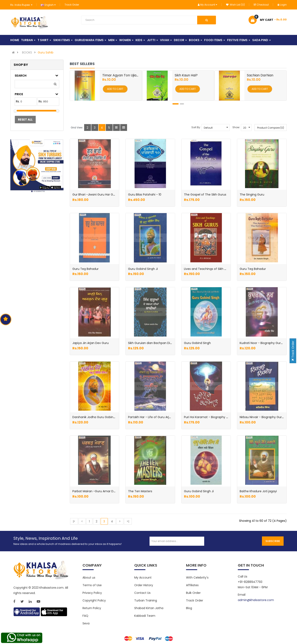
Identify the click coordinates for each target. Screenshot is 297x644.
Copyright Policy (94, 600)
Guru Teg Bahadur (85, 269)
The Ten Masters (140, 491)
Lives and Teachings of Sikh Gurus (208, 269)
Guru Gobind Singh (197, 343)
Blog (189, 608)
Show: (236, 127)
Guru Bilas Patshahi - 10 (145, 195)
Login (282, 5)
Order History (144, 585)
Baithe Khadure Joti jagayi (258, 491)
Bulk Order (193, 593)
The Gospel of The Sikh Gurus (205, 195)
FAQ (85, 616)
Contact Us (142, 593)
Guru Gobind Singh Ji (143, 269)
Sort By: (196, 127)
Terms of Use (92, 585)
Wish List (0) (235, 5)
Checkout (261, 5)
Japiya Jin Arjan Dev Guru (91, 343)
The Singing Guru (252, 195)
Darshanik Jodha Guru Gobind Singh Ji (100, 417)
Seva (86, 623)
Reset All (25, 120)
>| (128, 521)
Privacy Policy (92, 593)
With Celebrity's (197, 578)
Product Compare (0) (271, 128)
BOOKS (27, 52)
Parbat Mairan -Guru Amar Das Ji (96, 491)
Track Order (72, 5)
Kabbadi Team (145, 616)
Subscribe (273, 541)
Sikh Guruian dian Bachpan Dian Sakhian (157, 343)
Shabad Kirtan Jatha (149, 608)
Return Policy (92, 608)
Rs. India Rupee (21, 5)
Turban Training (146, 600)
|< (74, 521)
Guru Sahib (46, 52)
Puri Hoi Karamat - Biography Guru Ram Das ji (216, 417)
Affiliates (192, 585)
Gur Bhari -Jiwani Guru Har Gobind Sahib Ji (103, 195)
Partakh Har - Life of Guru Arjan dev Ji (155, 417)
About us (89, 578)
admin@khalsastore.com (256, 600)
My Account (143, 578)
